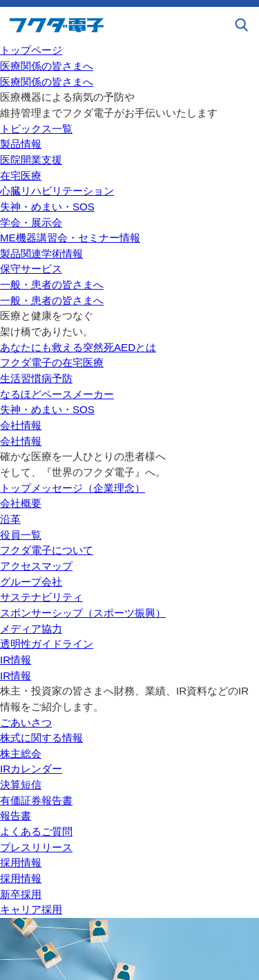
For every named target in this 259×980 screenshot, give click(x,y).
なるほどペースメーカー (57, 394)
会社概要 (21, 503)
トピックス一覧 (36, 129)
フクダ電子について (47, 550)
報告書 (16, 816)
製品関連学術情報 (41, 253)
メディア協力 (31, 629)
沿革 (10, 519)
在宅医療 (21, 176)
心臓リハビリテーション (57, 191)
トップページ (31, 50)
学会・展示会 (31, 222)
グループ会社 (31, 582)
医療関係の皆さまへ (47, 66)
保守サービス (31, 269)
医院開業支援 (31, 160)
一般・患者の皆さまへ (52, 284)
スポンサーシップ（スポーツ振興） (83, 613)
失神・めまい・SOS (47, 207)
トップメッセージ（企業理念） (73, 488)
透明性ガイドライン (47, 644)
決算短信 (21, 784)
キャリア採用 (31, 909)
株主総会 (21, 753)
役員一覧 (21, 535)
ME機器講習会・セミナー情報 (70, 238)
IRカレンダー (31, 769)
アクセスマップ (36, 566)
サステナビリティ (41, 597)
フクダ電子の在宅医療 (52, 362)
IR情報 (16, 660)
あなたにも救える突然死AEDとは (78, 347)
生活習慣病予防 (36, 378)
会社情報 (21, 425)
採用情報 (21, 862)
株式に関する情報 (41, 738)
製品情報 (21, 144)
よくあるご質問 (36, 831)
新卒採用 (21, 894)
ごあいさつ (26, 722)
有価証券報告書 (36, 800)
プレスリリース (36, 847)
